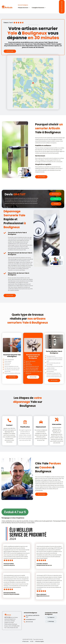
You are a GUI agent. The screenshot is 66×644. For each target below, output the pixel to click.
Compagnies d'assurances (39, 8)
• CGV (32, 642)
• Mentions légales (40, 642)
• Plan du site (25, 642)
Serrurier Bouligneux (23, 5)
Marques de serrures (24, 8)
